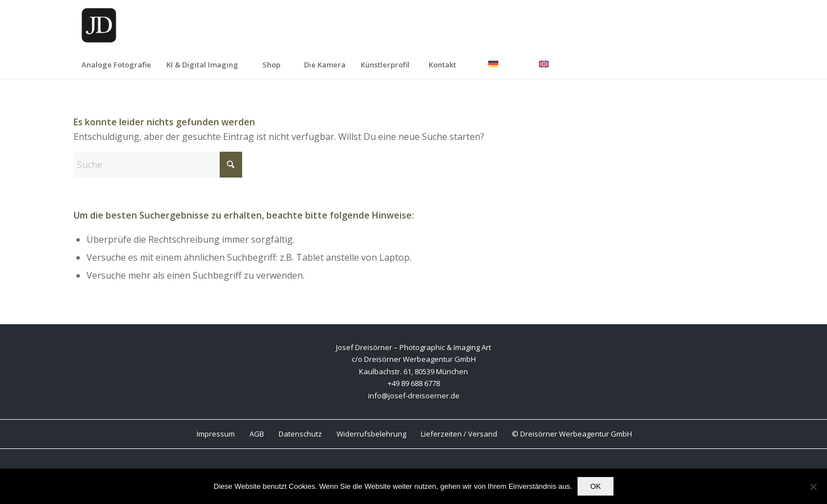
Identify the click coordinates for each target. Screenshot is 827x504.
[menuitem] (116, 65)
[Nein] (813, 487)
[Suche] (158, 165)
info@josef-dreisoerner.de (414, 396)
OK (595, 486)
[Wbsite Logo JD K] (99, 25)
